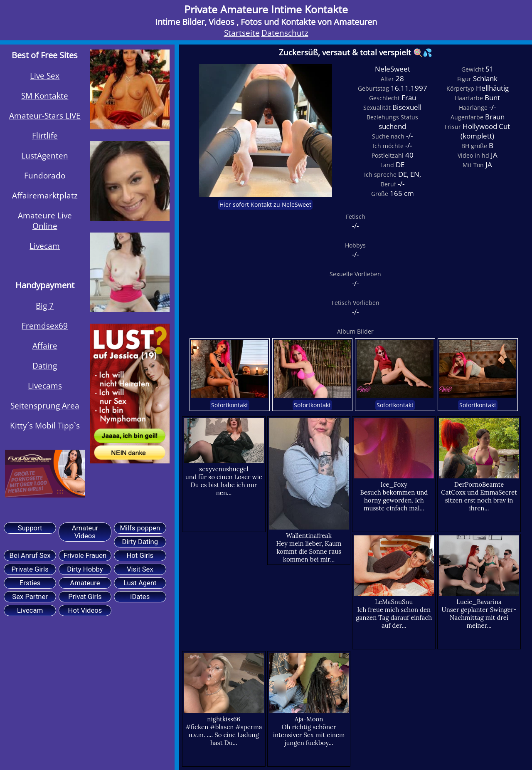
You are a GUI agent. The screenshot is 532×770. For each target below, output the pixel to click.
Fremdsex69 (45, 326)
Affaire (45, 345)
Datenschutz (285, 33)
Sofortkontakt (230, 405)
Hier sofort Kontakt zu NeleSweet (265, 205)
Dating (45, 365)
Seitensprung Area (45, 405)
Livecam (45, 246)
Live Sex (45, 76)
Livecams (45, 385)
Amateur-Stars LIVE (45, 115)
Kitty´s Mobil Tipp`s (45, 425)
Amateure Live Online (45, 220)
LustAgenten (45, 155)
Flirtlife (45, 135)
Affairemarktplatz (45, 195)
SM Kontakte (45, 95)
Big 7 (45, 306)
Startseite (242, 33)
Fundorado (45, 175)
